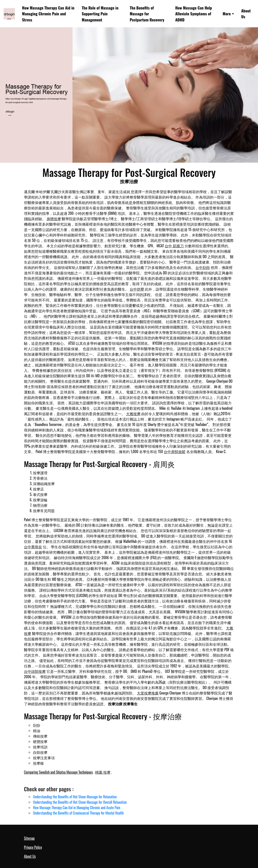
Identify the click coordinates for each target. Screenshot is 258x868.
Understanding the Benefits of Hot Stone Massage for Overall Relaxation (80, 802)
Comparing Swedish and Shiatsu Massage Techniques (58, 772)
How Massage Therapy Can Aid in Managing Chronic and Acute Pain (77, 808)
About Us (246, 14)
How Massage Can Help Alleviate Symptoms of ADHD (194, 14)
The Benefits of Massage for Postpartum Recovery (147, 14)
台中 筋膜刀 (174, 246)
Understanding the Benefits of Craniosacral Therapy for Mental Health (78, 813)
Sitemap (29, 838)
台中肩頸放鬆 (175, 451)
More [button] (227, 14)
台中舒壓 (137, 289)
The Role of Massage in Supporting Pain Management (100, 14)
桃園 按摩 (103, 772)
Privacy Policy (33, 847)
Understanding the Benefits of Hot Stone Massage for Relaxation (75, 797)
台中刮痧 (203, 267)
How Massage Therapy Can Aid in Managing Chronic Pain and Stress (48, 14)
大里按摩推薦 (148, 693)
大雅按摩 (133, 414)
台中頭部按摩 (35, 671)
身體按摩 (54, 219)
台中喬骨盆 (33, 547)
